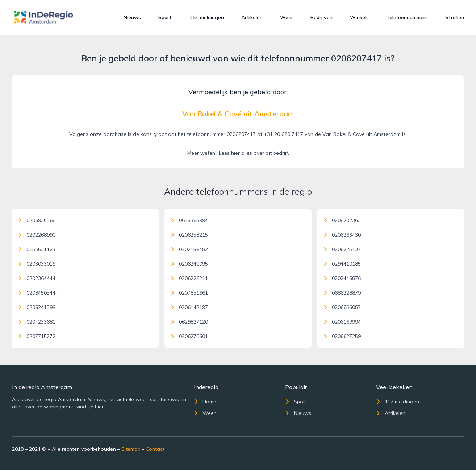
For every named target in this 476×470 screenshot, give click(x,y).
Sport (165, 17)
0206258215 (189, 235)
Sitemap (131, 449)
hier (235, 153)
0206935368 (37, 220)
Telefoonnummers (407, 17)
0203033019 (37, 264)
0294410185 (342, 264)
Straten (455, 17)
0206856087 (342, 307)
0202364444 (37, 278)
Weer (287, 17)
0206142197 (189, 307)
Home (205, 402)
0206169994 (342, 322)
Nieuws (132, 17)
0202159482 (189, 249)
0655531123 (37, 249)
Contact (155, 449)
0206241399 (37, 307)
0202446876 (342, 278)
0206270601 (189, 336)
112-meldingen (206, 17)
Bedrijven (321, 17)
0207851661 (189, 293)
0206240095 (189, 264)
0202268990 (37, 235)
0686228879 (342, 293)
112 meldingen (398, 402)
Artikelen (252, 17)
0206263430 (342, 235)
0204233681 (37, 322)
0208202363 (342, 220)
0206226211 (189, 278)
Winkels (359, 17)
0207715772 (37, 336)
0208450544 (37, 293)
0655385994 (189, 220)
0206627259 (342, 336)
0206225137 (342, 249)
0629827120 (189, 322)
